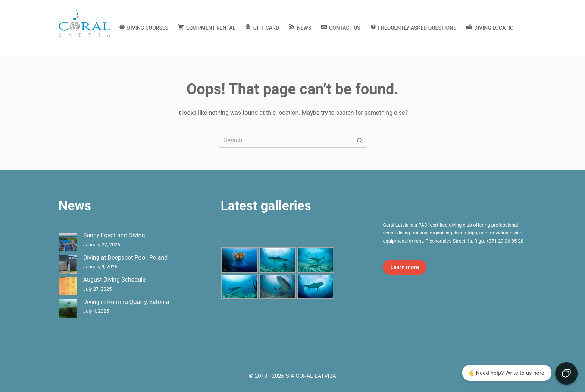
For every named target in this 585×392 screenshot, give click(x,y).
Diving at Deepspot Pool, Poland (126, 258)
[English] (524, 28)
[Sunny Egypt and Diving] (68, 242)
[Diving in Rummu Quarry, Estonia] (68, 309)
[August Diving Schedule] (68, 286)
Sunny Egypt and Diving (114, 235)
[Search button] (360, 140)
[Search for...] (285, 140)
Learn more (404, 267)
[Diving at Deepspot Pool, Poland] (68, 264)
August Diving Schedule (115, 280)
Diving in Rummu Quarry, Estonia (126, 302)
